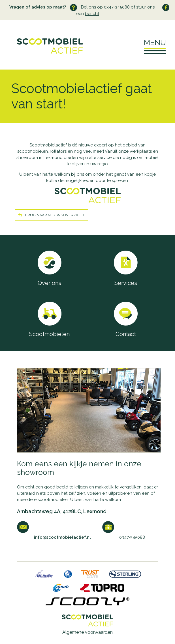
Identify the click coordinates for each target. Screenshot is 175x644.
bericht (92, 14)
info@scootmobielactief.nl (62, 537)
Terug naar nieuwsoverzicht (52, 215)
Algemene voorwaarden (87, 632)
